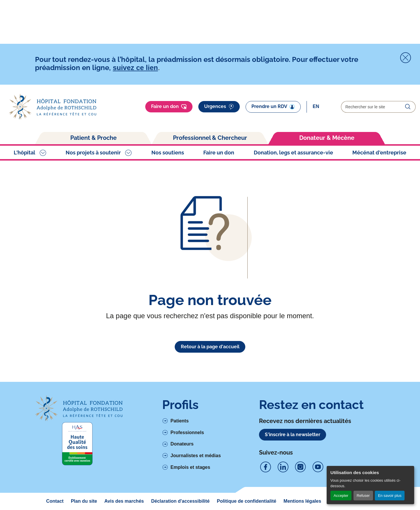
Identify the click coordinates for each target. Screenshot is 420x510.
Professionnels (187, 432)
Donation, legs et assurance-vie (293, 153)
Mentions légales (302, 501)
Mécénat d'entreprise (379, 153)
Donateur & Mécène (327, 138)
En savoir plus (390, 496)
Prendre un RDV (273, 107)
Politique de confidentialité (247, 501)
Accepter (341, 496)
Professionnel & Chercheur (210, 138)
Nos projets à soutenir (93, 153)
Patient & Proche (93, 138)
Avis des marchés (124, 501)
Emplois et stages (190, 467)
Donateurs (182, 444)
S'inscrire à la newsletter (293, 435)
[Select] (324, 107)
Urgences (219, 107)
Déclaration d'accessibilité (180, 501)
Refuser (363, 496)
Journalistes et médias (196, 456)
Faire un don (169, 107)
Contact (55, 501)
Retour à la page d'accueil (210, 347)
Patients (180, 421)
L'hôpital (24, 153)
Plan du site (84, 501)
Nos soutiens (168, 153)
